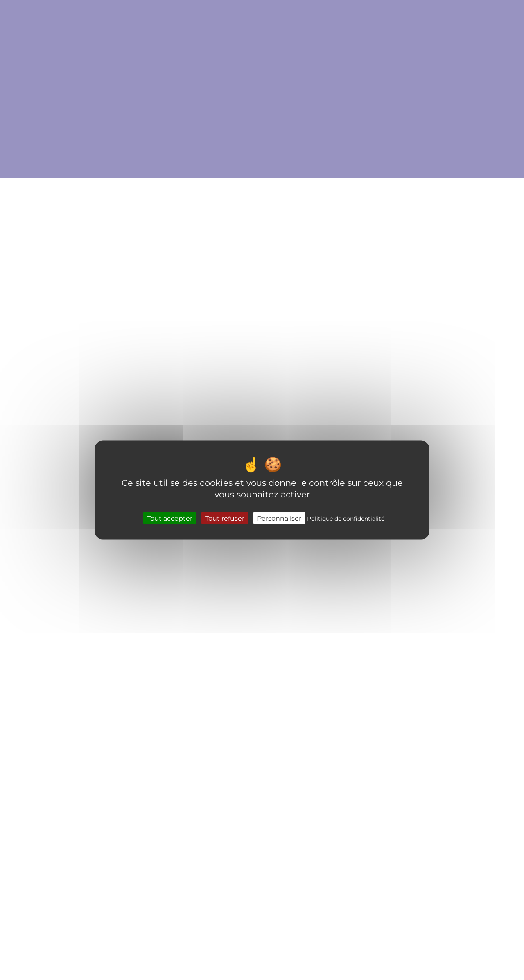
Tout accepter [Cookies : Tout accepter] (170, 518)
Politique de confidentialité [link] (346, 518)
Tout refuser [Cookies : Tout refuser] (225, 518)
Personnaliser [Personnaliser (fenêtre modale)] (279, 518)
